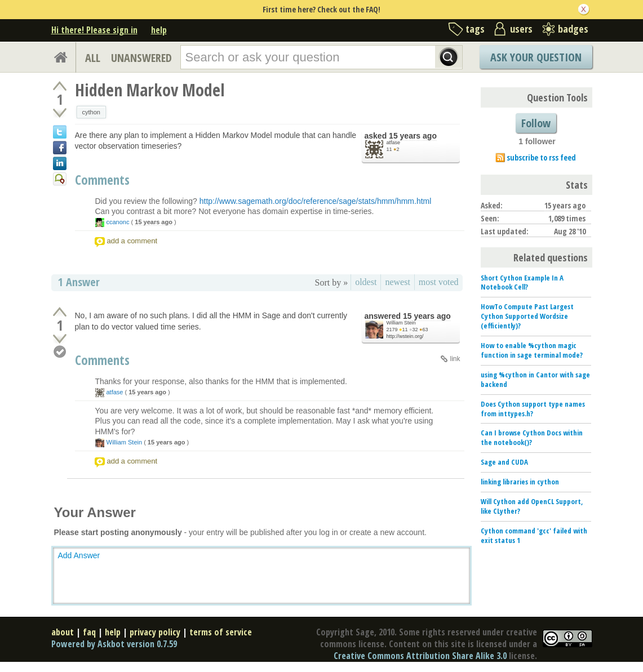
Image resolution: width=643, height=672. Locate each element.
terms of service (221, 632)
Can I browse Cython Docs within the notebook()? (532, 437)
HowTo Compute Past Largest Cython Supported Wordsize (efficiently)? (527, 316)
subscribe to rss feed (541, 157)
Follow (536, 123)
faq (89, 632)
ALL (93, 58)
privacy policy (155, 632)
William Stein (401, 323)
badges (573, 29)
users (521, 29)
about (63, 632)
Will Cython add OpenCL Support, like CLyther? (532, 506)
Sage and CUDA (504, 462)
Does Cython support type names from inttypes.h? (533, 409)
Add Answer (79, 555)
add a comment (132, 241)
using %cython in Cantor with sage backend (535, 379)
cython (91, 112)
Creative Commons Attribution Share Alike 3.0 (420, 656)
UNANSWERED (141, 58)
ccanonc (118, 222)
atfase (394, 143)
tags (475, 29)
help (159, 30)
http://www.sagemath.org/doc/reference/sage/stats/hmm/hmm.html (316, 201)
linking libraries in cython (520, 482)
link (455, 359)
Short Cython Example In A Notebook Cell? (522, 282)
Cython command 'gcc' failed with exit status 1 (534, 535)
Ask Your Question (536, 57)
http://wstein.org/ (405, 336)
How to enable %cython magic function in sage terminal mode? (532, 350)
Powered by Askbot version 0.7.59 (114, 644)
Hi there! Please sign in (94, 30)
